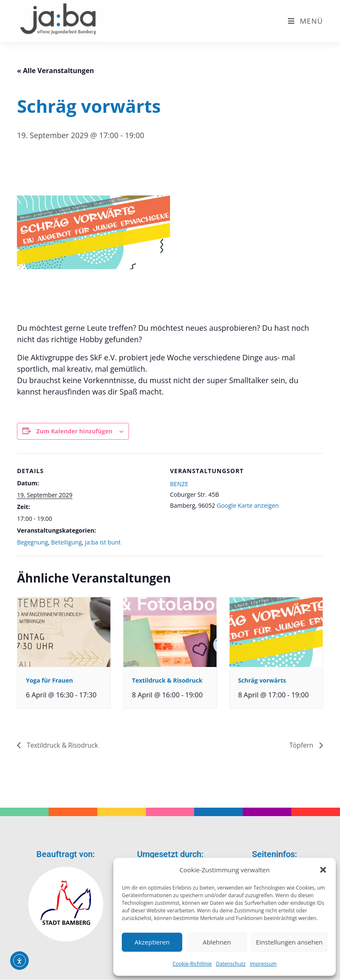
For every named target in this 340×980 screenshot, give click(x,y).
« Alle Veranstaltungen (55, 71)
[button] (323, 870)
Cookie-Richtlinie (192, 964)
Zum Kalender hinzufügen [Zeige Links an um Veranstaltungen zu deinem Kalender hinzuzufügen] (74, 431)
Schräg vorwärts (262, 680)
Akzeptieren (152, 942)
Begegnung (32, 542)
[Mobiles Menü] (306, 21)
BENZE (179, 484)
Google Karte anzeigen (248, 505)
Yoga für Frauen (49, 680)
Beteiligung (67, 542)
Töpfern (302, 745)
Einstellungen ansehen (289, 942)
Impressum (263, 964)
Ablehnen (217, 942)
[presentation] (64, 632)
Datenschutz (231, 964)
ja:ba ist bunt (103, 542)
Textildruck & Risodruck (167, 680)
